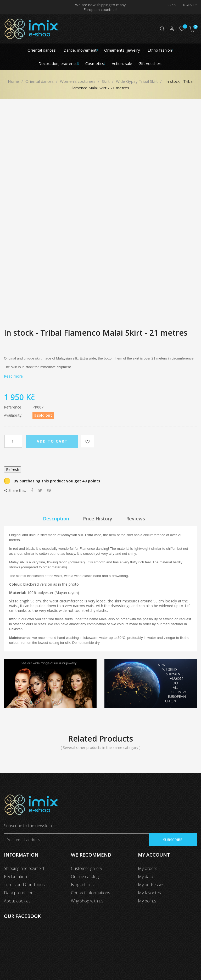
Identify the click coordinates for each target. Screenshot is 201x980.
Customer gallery (86, 868)
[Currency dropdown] (169, 5)
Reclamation (15, 876)
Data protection (19, 893)
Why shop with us (87, 901)
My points (147, 901)
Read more (13, 376)
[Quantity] (13, 441)
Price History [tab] (98, 519)
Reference (13, 407)
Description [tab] (56, 519)
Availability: (13, 415)
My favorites (149, 893)
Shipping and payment (24, 868)
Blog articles (82, 885)
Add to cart (52, 441)
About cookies (17, 901)
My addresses (151, 885)
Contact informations (91, 893)
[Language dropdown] (187, 5)
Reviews (136, 519)
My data (146, 876)
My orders (148, 868)
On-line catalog (85, 876)
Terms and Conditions (24, 885)
